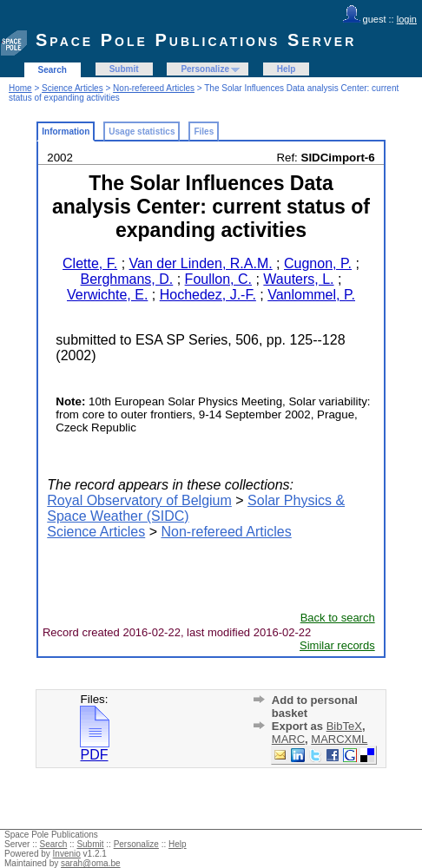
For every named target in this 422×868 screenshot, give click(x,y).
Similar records (337, 645)
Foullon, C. (218, 279)
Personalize (205, 69)
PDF (95, 749)
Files (204, 132)
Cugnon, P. (318, 263)
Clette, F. (90, 263)
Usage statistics (142, 132)
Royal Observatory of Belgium (139, 500)
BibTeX (344, 726)
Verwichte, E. (107, 295)
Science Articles (73, 88)
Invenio (67, 854)
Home (20, 88)
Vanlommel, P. (311, 295)
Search (53, 70)
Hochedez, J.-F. (208, 295)
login (407, 19)
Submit (124, 69)
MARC (288, 739)
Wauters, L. (298, 279)
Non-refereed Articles (154, 88)
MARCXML (339, 739)
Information (66, 132)
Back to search (338, 618)
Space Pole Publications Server (196, 40)
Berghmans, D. (127, 279)
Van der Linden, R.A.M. (201, 263)
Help (287, 69)
